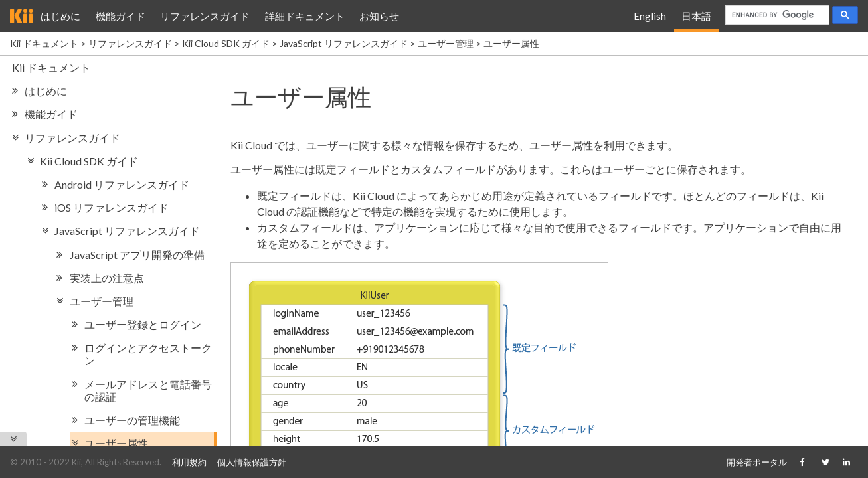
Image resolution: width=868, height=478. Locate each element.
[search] (776, 15)
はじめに (60, 16)
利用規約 (189, 462)
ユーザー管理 (446, 43)
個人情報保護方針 (252, 462)
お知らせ (379, 16)
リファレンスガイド (205, 16)
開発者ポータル (757, 462)
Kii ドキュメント (44, 43)
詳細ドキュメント (305, 16)
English (650, 16)
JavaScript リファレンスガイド (344, 43)
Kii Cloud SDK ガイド (226, 43)
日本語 (696, 16)
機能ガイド (121, 16)
